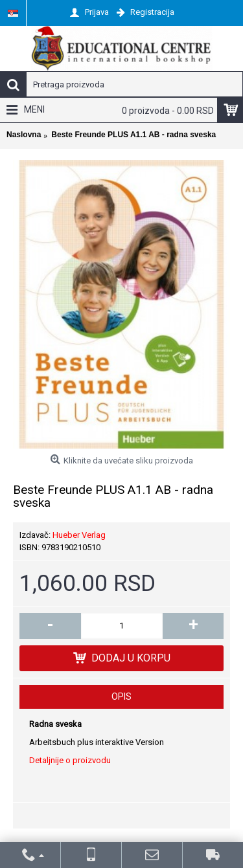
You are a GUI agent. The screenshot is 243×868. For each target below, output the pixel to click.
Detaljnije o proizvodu (70, 760)
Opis (121, 696)
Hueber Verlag (79, 535)
